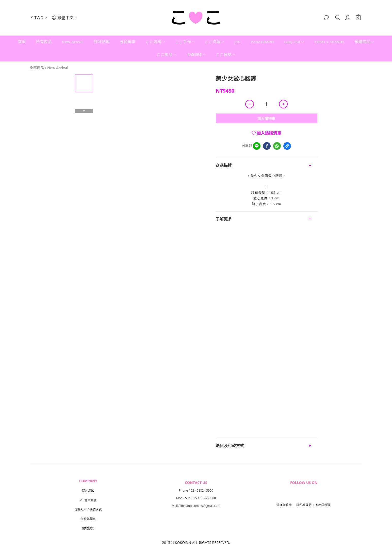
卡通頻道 (196, 54)
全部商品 (37, 68)
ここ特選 (215, 42)
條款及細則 (324, 505)
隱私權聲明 (304, 505)
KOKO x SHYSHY (329, 42)
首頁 (22, 42)
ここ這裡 (156, 42)
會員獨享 (128, 42)
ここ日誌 (226, 54)
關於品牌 (88, 491)
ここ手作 (185, 42)
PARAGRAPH (262, 42)
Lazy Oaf (294, 42)
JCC (237, 42)
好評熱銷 (102, 42)
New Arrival (73, 42)
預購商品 (364, 42)
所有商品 (44, 42)
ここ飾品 (166, 54)
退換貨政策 (284, 505)
